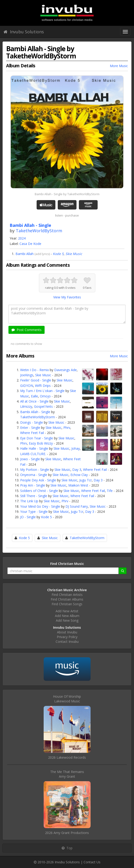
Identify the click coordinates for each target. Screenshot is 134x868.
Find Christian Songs (67, 604)
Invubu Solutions (24, 32)
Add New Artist (67, 611)
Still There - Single (34, 496)
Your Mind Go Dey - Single (40, 506)
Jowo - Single (30, 459)
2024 (22, 238)
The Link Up (29, 501)
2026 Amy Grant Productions (67, 833)
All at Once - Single (34, 401)
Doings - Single (32, 422)
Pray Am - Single (33, 485)
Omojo (45, 396)
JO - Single (28, 517)
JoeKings (27, 375)
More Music (119, 66)
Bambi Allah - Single (35, 412)
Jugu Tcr (86, 480)
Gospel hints (43, 406)
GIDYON (27, 386)
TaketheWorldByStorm (39, 231)
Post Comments (27, 330)
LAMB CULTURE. (33, 454)
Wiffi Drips (43, 386)
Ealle (34, 396)
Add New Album (67, 616)
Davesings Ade (65, 370)
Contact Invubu (67, 641)
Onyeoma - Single (34, 475)
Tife (110, 491)
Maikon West (78, 485)
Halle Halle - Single (34, 448)
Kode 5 (58, 254)
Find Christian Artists (67, 595)
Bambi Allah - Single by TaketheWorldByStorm (67, 194)
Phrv (67, 428)
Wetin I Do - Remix (34, 370)
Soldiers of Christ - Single (39, 491)
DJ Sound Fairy (77, 506)
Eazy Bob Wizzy (41, 443)
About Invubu (67, 632)
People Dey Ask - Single (38, 480)
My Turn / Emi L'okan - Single (42, 391)
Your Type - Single (34, 512)
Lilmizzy (26, 406)
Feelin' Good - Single (36, 380)
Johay (76, 448)
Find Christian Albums (67, 599)
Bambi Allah (25, 254)
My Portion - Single (35, 470)
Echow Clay (79, 475)
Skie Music (74, 254)
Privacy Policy (67, 637)
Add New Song (67, 620)
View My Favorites (67, 297)
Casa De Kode (30, 244)
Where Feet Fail (32, 433)
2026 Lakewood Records (67, 757)
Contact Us (92, 862)
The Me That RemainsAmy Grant (67, 774)
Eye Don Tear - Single (37, 438)
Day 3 (77, 470)
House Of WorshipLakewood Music (67, 699)
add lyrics (42, 254)
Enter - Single (30, 428)
